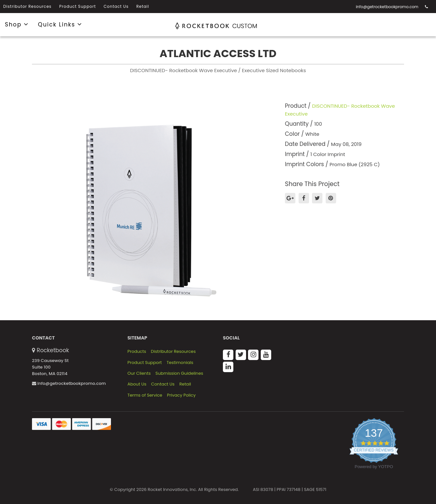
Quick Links (60, 24)
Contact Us (116, 6)
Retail (143, 6)
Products (137, 352)
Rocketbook (53, 350)
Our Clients (139, 373)
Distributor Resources (27, 6)
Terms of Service (145, 395)
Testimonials (180, 363)
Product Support (78, 6)
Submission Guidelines (179, 373)
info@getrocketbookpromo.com (387, 7)
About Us (137, 384)
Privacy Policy (181, 395)
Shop (17, 24)
